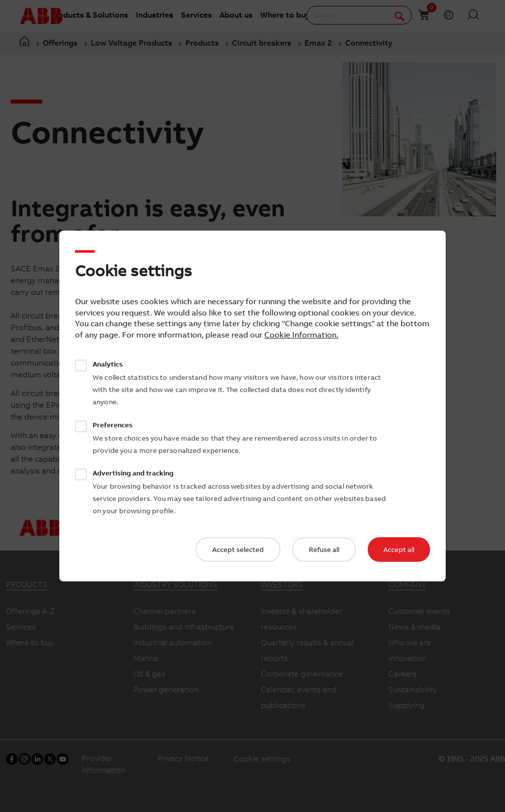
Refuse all (324, 550)
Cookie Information (300, 335)
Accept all (399, 550)
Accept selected (238, 550)
